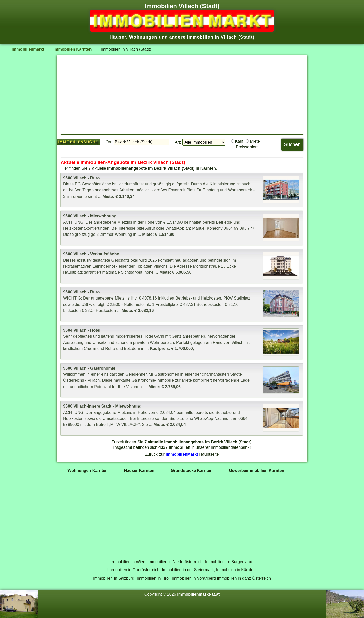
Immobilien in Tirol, (154, 578)
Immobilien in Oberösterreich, (134, 570)
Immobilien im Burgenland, (229, 562)
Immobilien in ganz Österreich (244, 578)
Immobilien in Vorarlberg (194, 578)
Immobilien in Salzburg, (114, 578)
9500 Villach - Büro (81, 178)
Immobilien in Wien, (129, 562)
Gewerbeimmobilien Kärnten (256, 470)
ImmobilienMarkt (182, 454)
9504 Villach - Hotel (82, 330)
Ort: (109, 142)
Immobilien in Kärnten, (236, 570)
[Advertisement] (182, 95)
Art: (178, 142)
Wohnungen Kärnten (88, 470)
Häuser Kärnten (139, 470)
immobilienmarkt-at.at (198, 594)
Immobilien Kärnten (73, 49)
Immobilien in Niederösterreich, (176, 562)
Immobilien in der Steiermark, (188, 570)
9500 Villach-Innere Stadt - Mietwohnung (102, 406)
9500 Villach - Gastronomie (89, 368)
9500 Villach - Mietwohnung (90, 216)
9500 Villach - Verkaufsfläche (91, 254)
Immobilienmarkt (28, 49)
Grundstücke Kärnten (191, 470)
